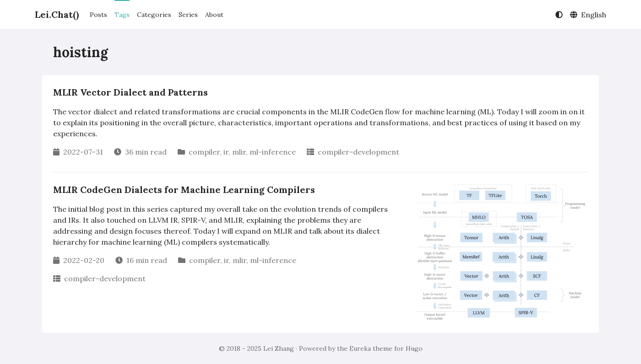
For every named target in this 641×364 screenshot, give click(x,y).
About (214, 15)
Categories (154, 15)
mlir (239, 152)
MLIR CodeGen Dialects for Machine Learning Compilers (184, 190)
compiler (204, 152)
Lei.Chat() (57, 14)
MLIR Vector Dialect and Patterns (130, 92)
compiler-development (359, 152)
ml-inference (273, 152)
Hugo (414, 348)
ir (226, 152)
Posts (98, 15)
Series (188, 15)
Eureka (360, 348)
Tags (122, 15)
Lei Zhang (279, 348)
